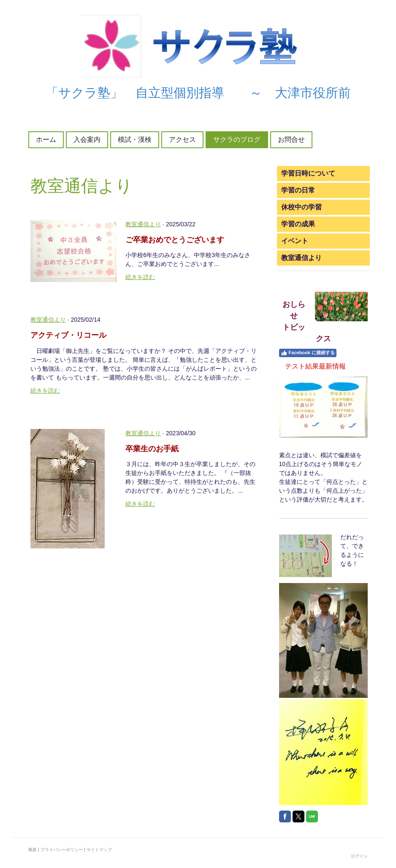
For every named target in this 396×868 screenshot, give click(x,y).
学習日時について (308, 173)
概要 (33, 850)
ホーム (46, 140)
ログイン (359, 856)
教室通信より (143, 224)
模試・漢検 (135, 140)
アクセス (182, 140)
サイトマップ (99, 850)
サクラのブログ (237, 140)
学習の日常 (298, 190)
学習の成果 (298, 224)
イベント (295, 241)
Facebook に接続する (308, 353)
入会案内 (87, 140)
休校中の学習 (301, 207)
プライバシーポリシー (62, 850)
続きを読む (140, 277)
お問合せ (291, 140)
